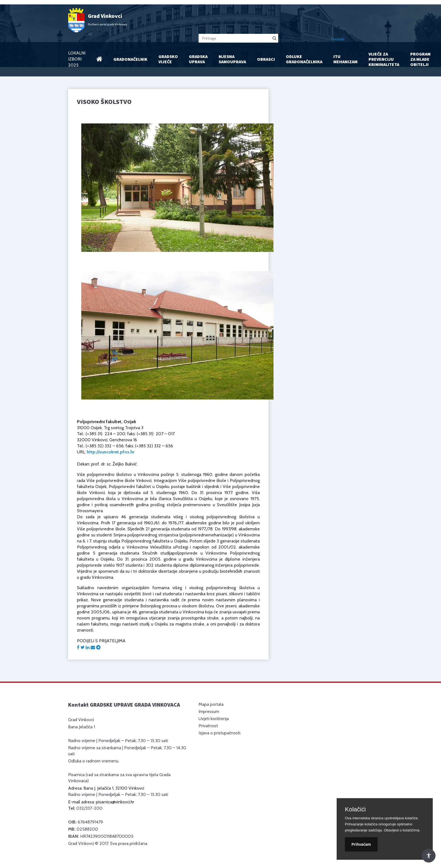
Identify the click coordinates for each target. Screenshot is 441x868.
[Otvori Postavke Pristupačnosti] (429, 856)
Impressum (209, 711)
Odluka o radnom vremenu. (94, 761)
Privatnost (208, 726)
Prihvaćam (361, 844)
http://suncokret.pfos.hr (111, 452)
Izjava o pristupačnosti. (220, 733)
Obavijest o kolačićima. (402, 830)
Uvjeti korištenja (214, 719)
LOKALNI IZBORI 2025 (77, 59)
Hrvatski (338, 39)
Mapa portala (211, 704)
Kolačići (355, 809)
